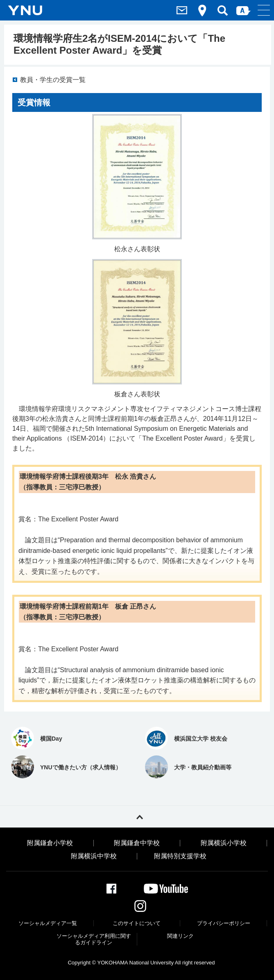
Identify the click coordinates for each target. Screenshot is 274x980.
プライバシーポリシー (224, 923)
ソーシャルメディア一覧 (48, 923)
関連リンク (180, 936)
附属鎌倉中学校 (137, 843)
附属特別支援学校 (180, 856)
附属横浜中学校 (94, 856)
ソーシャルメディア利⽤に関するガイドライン (94, 939)
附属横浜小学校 (224, 843)
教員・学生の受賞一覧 (53, 80)
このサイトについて (137, 923)
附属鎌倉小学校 (50, 843)
